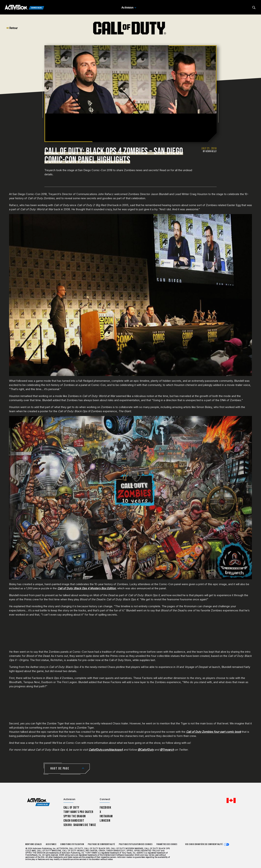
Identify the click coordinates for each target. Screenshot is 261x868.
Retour (12, 28)
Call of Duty (71, 808)
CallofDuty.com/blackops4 (106, 750)
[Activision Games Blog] (24, 8)
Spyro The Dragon (75, 816)
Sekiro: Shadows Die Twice (80, 825)
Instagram (106, 816)
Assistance (51, 844)
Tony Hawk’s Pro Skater (78, 812)
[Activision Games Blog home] (39, 802)
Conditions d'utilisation (72, 844)
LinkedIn (105, 821)
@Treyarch (167, 750)
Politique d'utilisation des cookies (136, 844)
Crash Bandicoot (74, 821)
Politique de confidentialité (101, 844)
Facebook (105, 808)
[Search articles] (254, 8)
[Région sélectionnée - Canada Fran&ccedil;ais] (231, 800)
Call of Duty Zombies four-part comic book (214, 732)
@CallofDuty (146, 750)
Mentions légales (34, 844)
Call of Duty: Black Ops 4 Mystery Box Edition (87, 588)
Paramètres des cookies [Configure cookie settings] (167, 844)
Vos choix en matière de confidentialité (204, 844)
